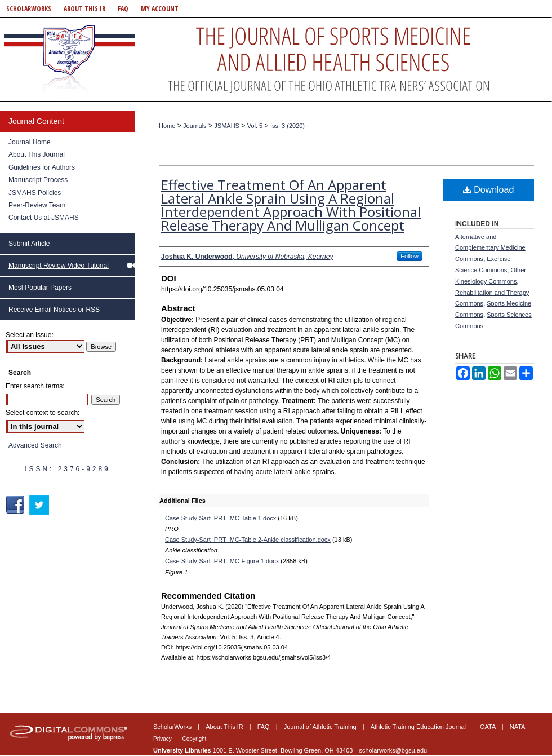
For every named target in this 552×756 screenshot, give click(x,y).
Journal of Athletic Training (321, 727)
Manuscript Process (38, 180)
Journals (195, 126)
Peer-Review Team (37, 205)
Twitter (40, 505)
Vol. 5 (255, 126)
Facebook (17, 505)
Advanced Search (35, 445)
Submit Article (29, 244)
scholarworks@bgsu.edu (393, 750)
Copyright (195, 739)
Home (167, 126)
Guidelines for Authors (42, 167)
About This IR (225, 727)
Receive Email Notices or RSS (54, 310)
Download (489, 190)
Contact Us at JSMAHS (44, 218)
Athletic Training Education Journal (419, 727)
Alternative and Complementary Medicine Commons (490, 248)
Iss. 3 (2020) (288, 126)
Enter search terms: (35, 386)
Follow (409, 256)
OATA (489, 727)
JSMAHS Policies (35, 193)
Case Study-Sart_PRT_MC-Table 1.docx (221, 518)
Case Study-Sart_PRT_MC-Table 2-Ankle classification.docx (248, 540)
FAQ (264, 727)
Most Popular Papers (40, 288)
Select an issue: (30, 335)
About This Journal (37, 154)
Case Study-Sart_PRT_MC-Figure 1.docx (222, 561)
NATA (518, 727)
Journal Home (30, 142)
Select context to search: (43, 413)
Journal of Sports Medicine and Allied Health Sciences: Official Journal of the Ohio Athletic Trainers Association (276, 60)
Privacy (163, 739)
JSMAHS (227, 126)
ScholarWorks (173, 727)
